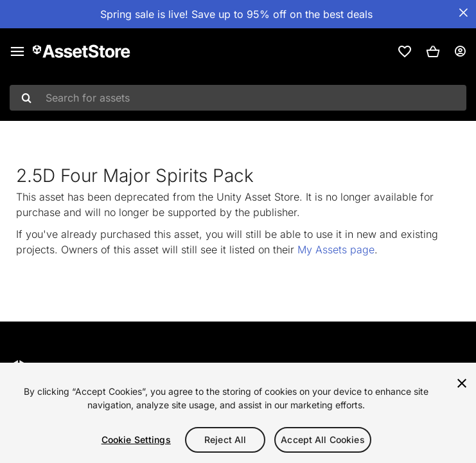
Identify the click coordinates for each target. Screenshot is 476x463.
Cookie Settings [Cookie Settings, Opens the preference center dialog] (136, 440)
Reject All (225, 440)
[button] (433, 51)
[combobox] (238, 98)
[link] (405, 51)
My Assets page (336, 250)
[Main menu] (17, 51)
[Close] (462, 383)
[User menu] (460, 51)
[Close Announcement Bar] (463, 13)
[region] (238, 413)
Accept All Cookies (323, 440)
